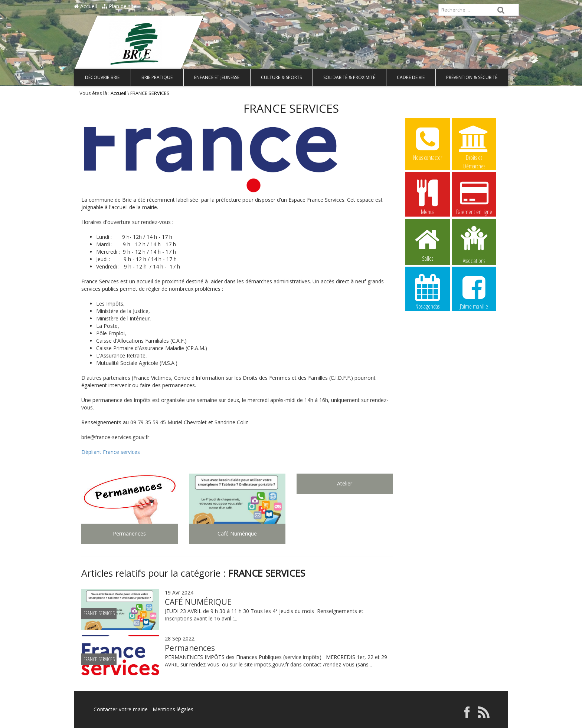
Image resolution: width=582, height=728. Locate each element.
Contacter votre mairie (121, 709)
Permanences (190, 648)
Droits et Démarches (474, 143)
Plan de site (119, 6)
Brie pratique (157, 77)
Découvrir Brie (102, 77)
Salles (428, 244)
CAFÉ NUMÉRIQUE (198, 602)
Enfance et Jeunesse (217, 77)
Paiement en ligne (474, 197)
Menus (428, 197)
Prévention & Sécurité (472, 77)
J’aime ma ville (474, 291)
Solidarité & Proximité (349, 77)
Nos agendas (428, 291)
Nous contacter (428, 143)
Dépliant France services (111, 452)
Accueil (85, 6)
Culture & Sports (281, 77)
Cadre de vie (411, 77)
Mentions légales (173, 709)
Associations (474, 244)
